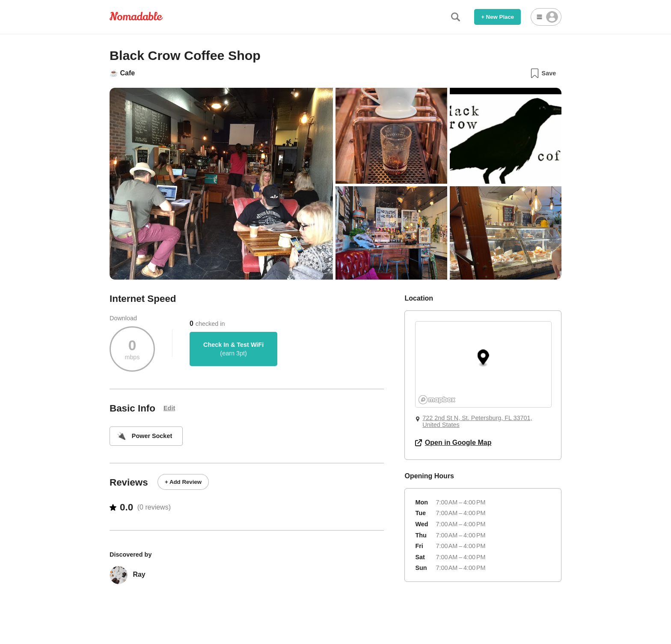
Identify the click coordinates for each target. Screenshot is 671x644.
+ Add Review (183, 482)
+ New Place (497, 17)
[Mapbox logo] (437, 400)
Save (543, 73)
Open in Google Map (453, 443)
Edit (169, 408)
